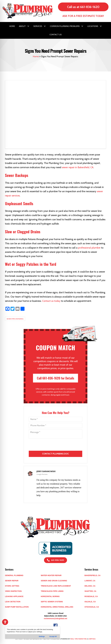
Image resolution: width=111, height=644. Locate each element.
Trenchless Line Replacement (56, 586)
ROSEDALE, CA (91, 596)
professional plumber (89, 248)
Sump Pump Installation (17, 607)
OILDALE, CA (90, 602)
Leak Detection (13, 602)
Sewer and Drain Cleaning (54, 581)
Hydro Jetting (12, 586)
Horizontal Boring (50, 596)
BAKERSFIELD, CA (92, 575)
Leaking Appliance (14, 596)
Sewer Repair (12, 581)
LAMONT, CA (90, 581)
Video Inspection (13, 591)
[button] (28, 26)
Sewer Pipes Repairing (15, 319)
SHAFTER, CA (90, 591)
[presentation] (56, 462)
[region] (32, 633)
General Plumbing (14, 575)
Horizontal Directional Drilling (57, 607)
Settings (42, 637)
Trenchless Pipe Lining (52, 591)
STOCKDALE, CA (92, 607)
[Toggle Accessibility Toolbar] (5, 622)
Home (36, 56)
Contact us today (51, 301)
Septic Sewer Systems (52, 602)
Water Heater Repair (51, 575)
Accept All (53, 637)
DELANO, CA (90, 586)
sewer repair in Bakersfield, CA (78, 167)
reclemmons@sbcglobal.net (55, 619)
